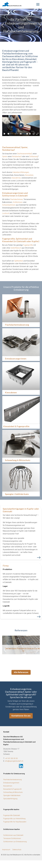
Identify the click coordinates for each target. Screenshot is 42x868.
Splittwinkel (19, 261)
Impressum (6, 850)
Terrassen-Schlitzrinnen (12, 838)
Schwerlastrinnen (9, 205)
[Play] (5, 134)
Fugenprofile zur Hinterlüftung (14, 819)
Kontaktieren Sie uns (21, 716)
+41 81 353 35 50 (11, 758)
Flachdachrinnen (16, 199)
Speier (5, 156)
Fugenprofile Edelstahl (12, 815)
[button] (39, 25)
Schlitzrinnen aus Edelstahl (13, 835)
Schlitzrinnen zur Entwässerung (15, 842)
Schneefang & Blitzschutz (13, 792)
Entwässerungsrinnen (11, 783)
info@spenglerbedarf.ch (14, 761)
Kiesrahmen (16, 178)
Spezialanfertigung (10, 799)
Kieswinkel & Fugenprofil (12, 789)
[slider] (10, 134)
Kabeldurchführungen (21, 172)
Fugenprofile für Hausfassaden (15, 822)
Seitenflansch (16, 248)
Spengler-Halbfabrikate (12, 795)
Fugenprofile (28, 245)
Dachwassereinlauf (25, 154)
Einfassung (34, 156)
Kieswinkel (29, 175)
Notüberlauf (17, 156)
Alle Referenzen (21, 672)
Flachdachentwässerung (12, 780)
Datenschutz (17, 850)
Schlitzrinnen (18, 202)
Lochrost (6, 213)
